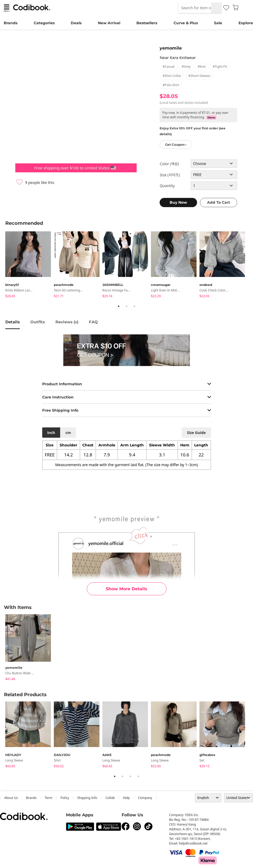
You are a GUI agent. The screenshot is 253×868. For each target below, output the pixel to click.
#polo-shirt (171, 85)
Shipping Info (87, 798)
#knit (202, 67)
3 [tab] (135, 306)
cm (68, 433)
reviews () (67, 322)
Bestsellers (147, 23)
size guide (196, 433)
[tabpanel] (30, 265)
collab (110, 798)
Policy (65, 798)
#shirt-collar (172, 76)
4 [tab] (139, 776)
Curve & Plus (186, 23)
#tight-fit (220, 67)
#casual (168, 67)
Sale (218, 23)
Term (49, 798)
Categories (44, 23)
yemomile (171, 48)
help (126, 798)
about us (11, 798)
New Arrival (109, 23)
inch (51, 433)
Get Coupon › (176, 145)
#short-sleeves (199, 76)
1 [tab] (119, 306)
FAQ (93, 322)
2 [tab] (127, 306)
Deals (76, 23)
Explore (246, 23)
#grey (186, 67)
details (13, 322)
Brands (11, 23)
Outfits (38, 322)
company (145, 798)
